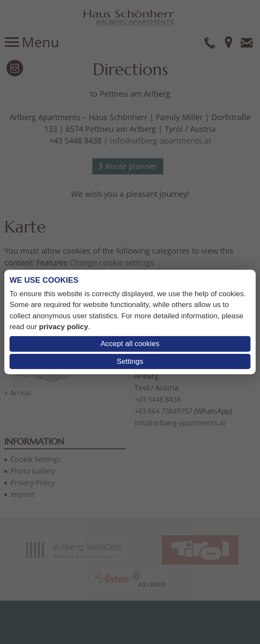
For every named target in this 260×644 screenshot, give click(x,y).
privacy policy (63, 327)
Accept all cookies (130, 344)
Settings (130, 361)
